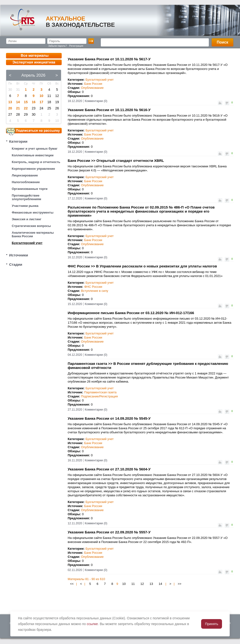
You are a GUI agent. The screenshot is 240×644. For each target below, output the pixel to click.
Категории (18, 141)
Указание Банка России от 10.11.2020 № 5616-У (109, 110)
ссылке (92, 624)
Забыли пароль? (57, 46)
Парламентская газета (100, 392)
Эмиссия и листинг (27, 219)
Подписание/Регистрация (99, 396)
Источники (19, 255)
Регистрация (76, 46)
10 (42, 96)
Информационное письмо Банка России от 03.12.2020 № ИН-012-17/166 (131, 313)
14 (18, 102)
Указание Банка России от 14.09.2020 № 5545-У (109, 418)
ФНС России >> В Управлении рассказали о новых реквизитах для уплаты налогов (142, 266)
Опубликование (92, 88)
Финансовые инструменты (33, 212)
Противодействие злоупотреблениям (26, 197)
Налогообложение (26, 182)
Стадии (16, 264)
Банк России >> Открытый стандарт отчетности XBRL (116, 161)
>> (179, 584)
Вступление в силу (95, 291)
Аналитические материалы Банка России (33, 234)
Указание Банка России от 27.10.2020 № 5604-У (109, 469)
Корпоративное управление (33, 169)
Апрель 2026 (33, 75)
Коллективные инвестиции (33, 155)
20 (10, 108)
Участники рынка (25, 206)
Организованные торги (30, 189)
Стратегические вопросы (31, 226)
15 (26, 102)
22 (26, 108)
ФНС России (93, 287)
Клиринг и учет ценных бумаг (35, 149)
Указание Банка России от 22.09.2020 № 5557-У (109, 532)
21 (18, 108)
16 (34, 102)
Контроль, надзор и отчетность (36, 162)
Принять (212, 624)
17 (42, 102)
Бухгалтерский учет (27, 243)
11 (133, 584)
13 (10, 102)
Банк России (93, 84)
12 (142, 584)
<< (72, 584)
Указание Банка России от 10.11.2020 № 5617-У (109, 59)
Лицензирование (25, 175)
